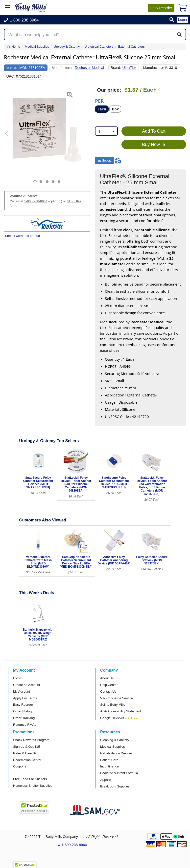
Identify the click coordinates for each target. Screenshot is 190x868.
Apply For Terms (25, 698)
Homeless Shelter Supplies (33, 786)
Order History (23, 711)
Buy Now (154, 145)
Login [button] (182, 20)
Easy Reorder (23, 705)
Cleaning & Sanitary (115, 740)
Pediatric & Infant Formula (119, 773)
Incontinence (109, 766)
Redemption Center (27, 760)
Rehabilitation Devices (116, 753)
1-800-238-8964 (36, 201)
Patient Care (109, 760)
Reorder (161, 8)
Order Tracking (24, 718)
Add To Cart (154, 131)
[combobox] (106, 131)
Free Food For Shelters (30, 779)
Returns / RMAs (25, 725)
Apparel (106, 780)
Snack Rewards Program (31, 740)
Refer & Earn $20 (26, 753)
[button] (172, 20)
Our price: (109, 90)
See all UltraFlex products (24, 236)
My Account (22, 692)
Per (99, 101)
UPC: (11, 76)
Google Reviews (112, 718)
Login (17, 678)
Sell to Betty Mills (113, 705)
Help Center (109, 685)
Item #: (12, 68)
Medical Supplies (113, 747)
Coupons (20, 766)
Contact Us (108, 692)
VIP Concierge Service (117, 698)
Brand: (116, 68)
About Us (107, 678)
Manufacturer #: (156, 68)
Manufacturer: (63, 68)
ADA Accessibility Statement (121, 711)
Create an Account (27, 685)
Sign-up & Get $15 (27, 747)
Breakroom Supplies (115, 786)
